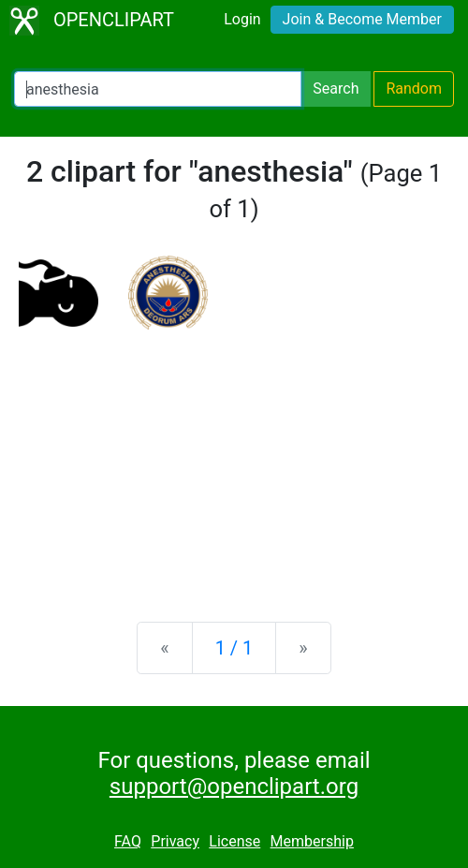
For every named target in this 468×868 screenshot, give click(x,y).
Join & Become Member (362, 19)
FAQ (128, 841)
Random (414, 88)
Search (336, 88)
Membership (312, 841)
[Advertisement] (234, 461)
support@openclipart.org (234, 787)
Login (242, 19)
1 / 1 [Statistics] (234, 648)
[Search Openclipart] (158, 89)
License (234, 841)
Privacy (175, 841)
